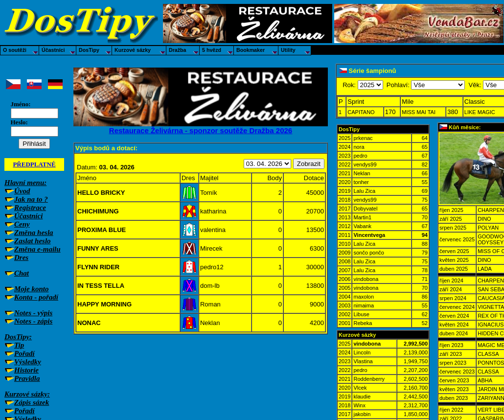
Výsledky (28, 362)
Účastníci (28, 216)
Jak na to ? (31, 199)
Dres (21, 257)
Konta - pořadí (36, 297)
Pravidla (27, 378)
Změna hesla (34, 233)
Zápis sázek (32, 402)
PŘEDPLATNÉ (34, 164)
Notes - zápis (33, 321)
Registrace (30, 208)
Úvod (22, 191)
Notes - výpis (33, 313)
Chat (22, 273)
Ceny (22, 224)
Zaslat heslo (33, 241)
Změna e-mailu (37, 249)
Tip (19, 345)
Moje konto (31, 289)
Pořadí (24, 353)
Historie (26, 370)
